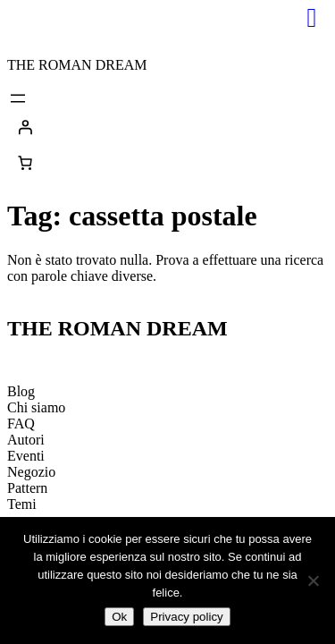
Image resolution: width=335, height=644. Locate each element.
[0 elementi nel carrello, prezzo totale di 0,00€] (25, 163)
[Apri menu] (18, 98)
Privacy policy (186, 617)
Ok (119, 617)
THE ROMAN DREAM (77, 65)
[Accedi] (167, 127)
